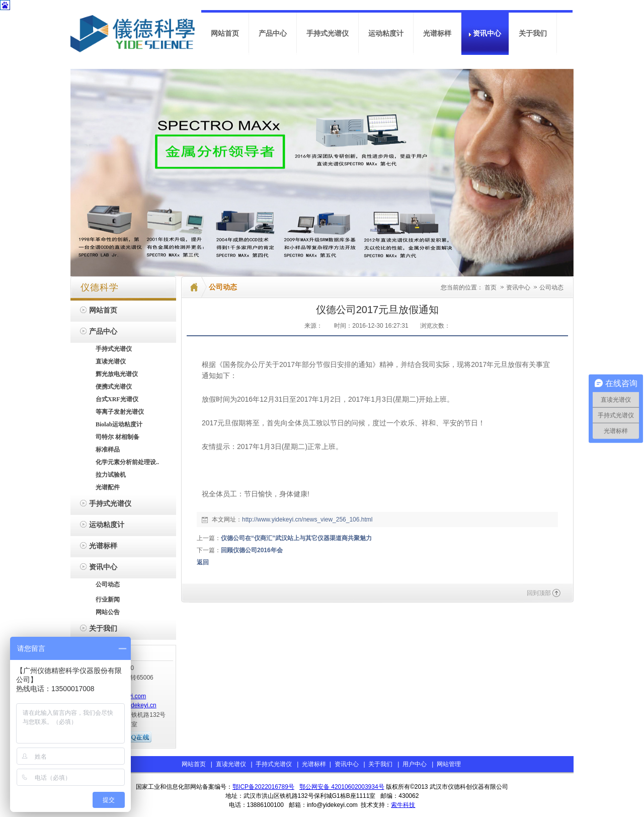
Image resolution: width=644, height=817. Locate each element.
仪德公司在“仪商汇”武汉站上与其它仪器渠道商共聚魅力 (296, 538)
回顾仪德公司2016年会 (252, 550)
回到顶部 (539, 593)
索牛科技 (403, 805)
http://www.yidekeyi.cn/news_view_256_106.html (307, 519)
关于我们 (380, 764)
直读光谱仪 (231, 764)
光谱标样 (313, 764)
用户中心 (415, 764)
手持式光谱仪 (274, 764)
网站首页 (194, 764)
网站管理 (449, 764)
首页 (491, 287)
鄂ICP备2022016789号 (263, 787)
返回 (203, 562)
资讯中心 (519, 287)
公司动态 (551, 287)
